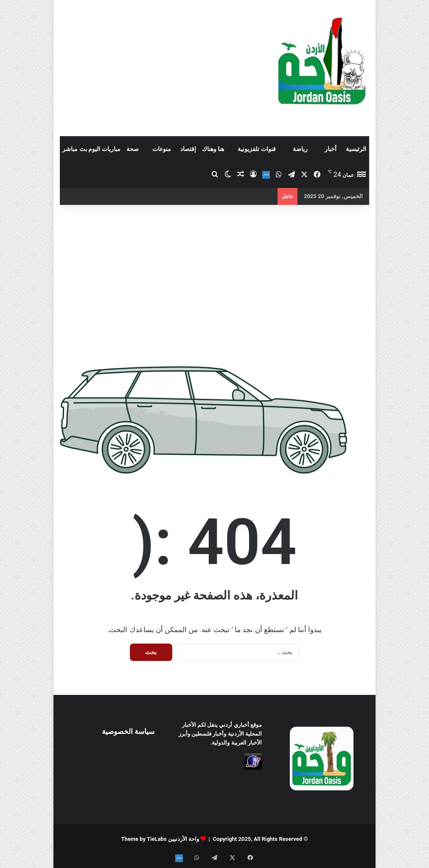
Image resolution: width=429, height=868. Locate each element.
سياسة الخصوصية (128, 731)
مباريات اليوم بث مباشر (91, 149)
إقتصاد (188, 149)
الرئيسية (356, 149)
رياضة (300, 149)
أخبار (331, 149)
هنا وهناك (213, 149)
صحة (133, 149)
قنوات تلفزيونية (257, 149)
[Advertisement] (161, 68)
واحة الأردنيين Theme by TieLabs (160, 839)
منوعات (162, 149)
